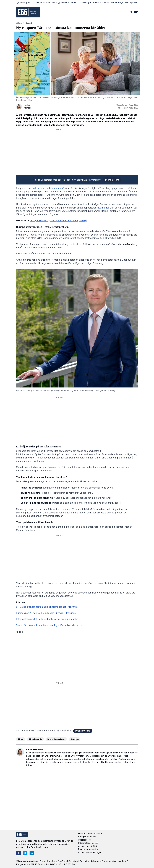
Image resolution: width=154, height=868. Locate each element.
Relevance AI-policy (88, 849)
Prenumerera (112, 180)
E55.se (19, 23)
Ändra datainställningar (90, 852)
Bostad (29, 23)
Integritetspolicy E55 (88, 843)
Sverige (75, 739)
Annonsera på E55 (87, 846)
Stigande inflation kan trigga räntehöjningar (57, 2)
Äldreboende (35, 739)
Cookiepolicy (84, 840)
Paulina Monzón (34, 750)
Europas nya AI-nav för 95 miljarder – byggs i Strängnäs (46, 613)
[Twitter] (25, 853)
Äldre (21, 739)
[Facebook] (18, 853)
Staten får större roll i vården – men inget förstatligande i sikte (49, 625)
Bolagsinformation (87, 837)
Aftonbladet (103, 208)
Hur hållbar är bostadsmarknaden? (46, 188)
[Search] (131, 12)
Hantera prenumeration (90, 833)
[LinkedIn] (32, 853)
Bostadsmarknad (56, 739)
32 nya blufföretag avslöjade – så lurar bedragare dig (59, 221)
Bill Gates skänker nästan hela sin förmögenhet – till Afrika (47, 607)
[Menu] (136, 12)
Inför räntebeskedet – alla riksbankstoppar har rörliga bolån (47, 619)
